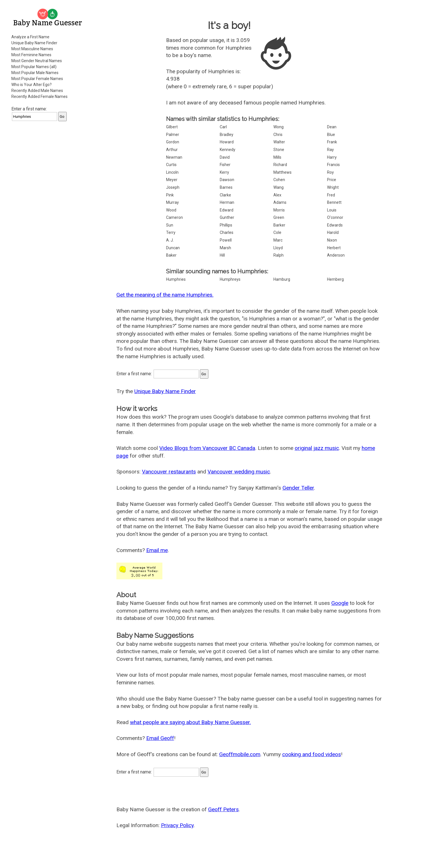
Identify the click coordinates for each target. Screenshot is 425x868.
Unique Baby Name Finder (34, 43)
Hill (222, 255)
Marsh (225, 248)
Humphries (176, 279)
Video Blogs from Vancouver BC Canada (207, 448)
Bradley (227, 135)
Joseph (173, 187)
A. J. (170, 240)
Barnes (226, 187)
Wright (333, 187)
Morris (279, 210)
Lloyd (278, 248)
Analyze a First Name (30, 37)
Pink (170, 195)
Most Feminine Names (31, 55)
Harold (333, 232)
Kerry (224, 172)
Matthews (282, 172)
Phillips (226, 225)
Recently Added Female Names (39, 97)
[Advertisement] (48, 211)
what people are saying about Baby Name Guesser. (190, 722)
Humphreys (230, 279)
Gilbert (172, 127)
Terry (171, 232)
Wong (279, 127)
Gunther (227, 217)
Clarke (225, 195)
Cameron (174, 217)
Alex (277, 195)
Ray (330, 150)
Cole (277, 232)
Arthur (172, 150)
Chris (278, 135)
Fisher (225, 165)
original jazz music (317, 448)
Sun (170, 225)
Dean (332, 127)
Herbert (334, 248)
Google (340, 603)
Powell (226, 240)
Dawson (227, 180)
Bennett (334, 202)
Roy (330, 172)
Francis (333, 165)
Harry (332, 157)
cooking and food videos (312, 754)
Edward (227, 210)
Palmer (173, 135)
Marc (278, 240)
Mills (277, 157)
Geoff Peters (223, 809)
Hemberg (335, 279)
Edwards (335, 225)
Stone (279, 150)
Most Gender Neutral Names (37, 61)
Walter (279, 142)
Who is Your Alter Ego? (32, 85)
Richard (280, 165)
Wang (279, 187)
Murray (172, 202)
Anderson (336, 255)
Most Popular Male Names (35, 73)
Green (279, 217)
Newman (174, 157)
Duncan (173, 248)
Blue (331, 135)
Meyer (172, 180)
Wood (171, 210)
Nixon (332, 240)
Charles (227, 232)
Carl (223, 127)
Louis (332, 210)
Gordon (173, 142)
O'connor (335, 217)
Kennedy (228, 150)
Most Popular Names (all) (34, 67)
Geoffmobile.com (240, 754)
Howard (227, 142)
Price (332, 180)
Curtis (171, 165)
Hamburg (282, 279)
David (225, 157)
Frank (332, 142)
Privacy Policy (177, 825)
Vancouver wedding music (239, 472)
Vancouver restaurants (169, 472)
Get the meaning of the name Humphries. (165, 295)
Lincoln (172, 172)
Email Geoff (160, 738)
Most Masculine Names (32, 49)
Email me (157, 550)
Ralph (279, 255)
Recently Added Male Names (37, 91)
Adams (280, 202)
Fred (331, 195)
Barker (279, 225)
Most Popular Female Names (37, 79)
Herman (227, 202)
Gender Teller (298, 488)
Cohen (279, 180)
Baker (171, 255)
